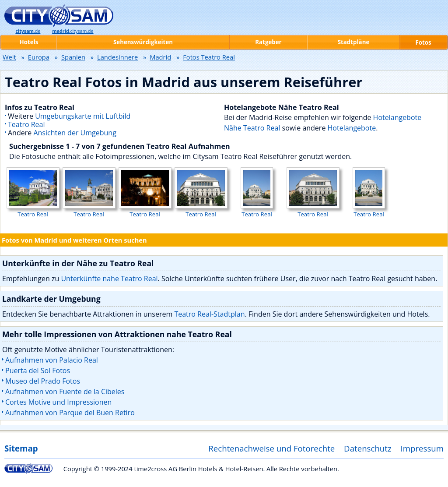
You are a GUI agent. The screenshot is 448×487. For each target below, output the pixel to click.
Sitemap (21, 448)
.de (28, 31)
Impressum (422, 448)
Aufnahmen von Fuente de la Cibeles (65, 392)
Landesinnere (117, 57)
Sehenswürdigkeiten (143, 42)
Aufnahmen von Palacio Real (52, 360)
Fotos (423, 42)
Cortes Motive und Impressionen (58, 402)
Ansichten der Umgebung (75, 133)
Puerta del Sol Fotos (38, 371)
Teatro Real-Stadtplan (209, 314)
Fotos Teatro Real (209, 57)
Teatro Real (26, 124)
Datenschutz (368, 448)
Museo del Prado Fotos (43, 381)
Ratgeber (268, 42)
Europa (39, 57)
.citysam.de (73, 31)
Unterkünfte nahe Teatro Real (109, 279)
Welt (9, 57)
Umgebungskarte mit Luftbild (83, 116)
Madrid (160, 57)
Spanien (73, 57)
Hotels (29, 42)
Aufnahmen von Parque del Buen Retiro (70, 413)
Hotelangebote (352, 128)
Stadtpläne (354, 42)
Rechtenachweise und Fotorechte (271, 448)
